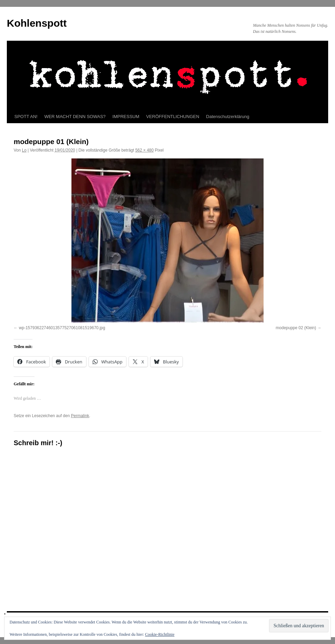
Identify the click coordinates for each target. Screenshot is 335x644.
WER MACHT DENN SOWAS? (75, 117)
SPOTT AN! (26, 117)
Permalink (80, 416)
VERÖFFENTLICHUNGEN (173, 117)
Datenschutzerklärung (228, 117)
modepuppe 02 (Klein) (296, 328)
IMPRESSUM (126, 117)
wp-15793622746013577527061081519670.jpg (62, 328)
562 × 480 (145, 150)
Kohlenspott (37, 23)
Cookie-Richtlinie (160, 634)
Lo (24, 150)
